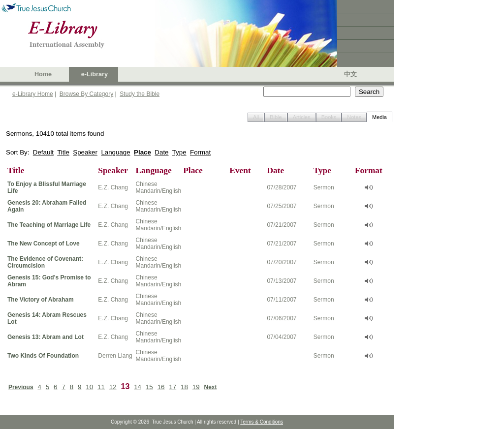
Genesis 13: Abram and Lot (46, 337)
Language (115, 152)
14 (138, 387)
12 (113, 387)
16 (161, 387)
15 (149, 387)
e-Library (94, 74)
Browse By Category (86, 94)
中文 (350, 74)
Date (161, 152)
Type (179, 152)
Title (63, 152)
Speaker (85, 152)
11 (101, 387)
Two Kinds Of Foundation (43, 356)
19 (196, 387)
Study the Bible (140, 94)
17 (173, 387)
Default (43, 152)
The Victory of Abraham (41, 300)
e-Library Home (33, 94)
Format (200, 152)
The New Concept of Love (44, 244)
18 (184, 387)
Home (43, 74)
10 (89, 387)
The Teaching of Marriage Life (49, 225)
